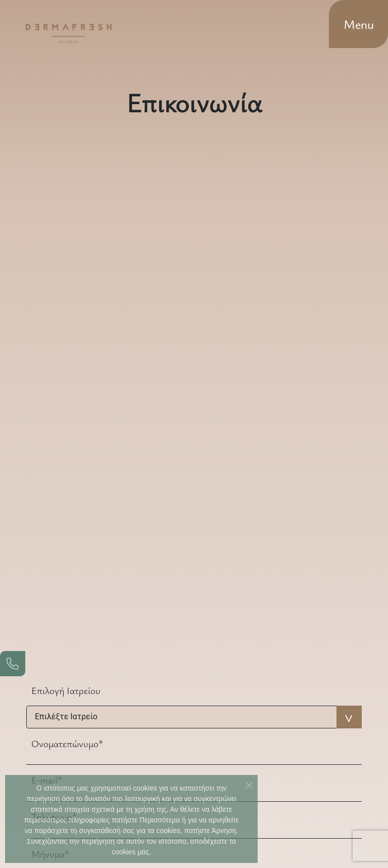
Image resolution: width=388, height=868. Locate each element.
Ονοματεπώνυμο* (67, 743)
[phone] (13, 664)
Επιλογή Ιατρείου (66, 690)
